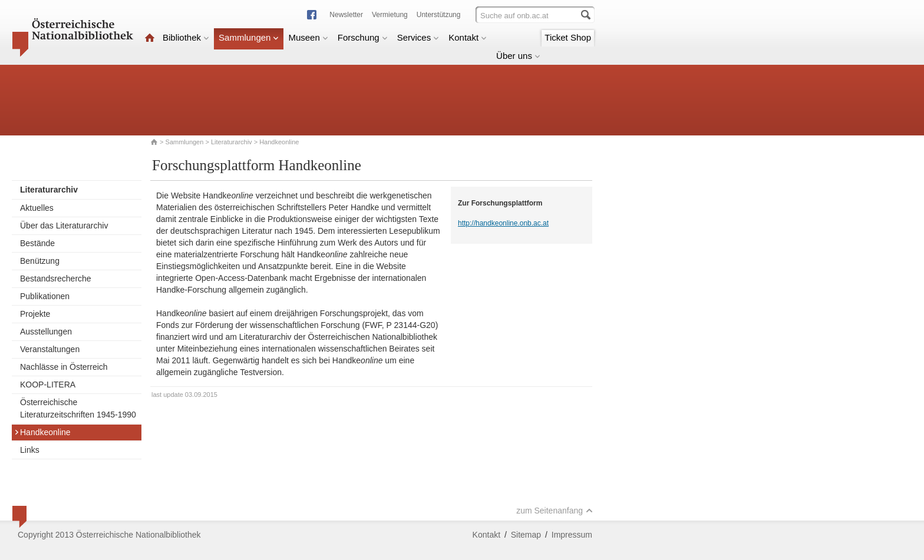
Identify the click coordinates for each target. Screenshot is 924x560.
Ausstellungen (46, 332)
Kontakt (468, 37)
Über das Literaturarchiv (64, 226)
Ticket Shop (568, 37)
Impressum (572, 535)
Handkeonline (42, 432)
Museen (308, 37)
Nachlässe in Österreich (64, 367)
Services (418, 37)
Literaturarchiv (232, 142)
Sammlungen (249, 37)
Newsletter (346, 15)
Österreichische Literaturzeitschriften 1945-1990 (78, 408)
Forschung (363, 37)
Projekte (35, 314)
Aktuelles (37, 208)
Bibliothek (186, 37)
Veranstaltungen (50, 349)
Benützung (40, 261)
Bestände (37, 243)
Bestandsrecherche (56, 279)
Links (30, 450)
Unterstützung (439, 15)
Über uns (518, 56)
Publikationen (45, 296)
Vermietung (390, 15)
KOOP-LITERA (48, 385)
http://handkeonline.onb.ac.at (503, 223)
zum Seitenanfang (555, 511)
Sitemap (526, 535)
